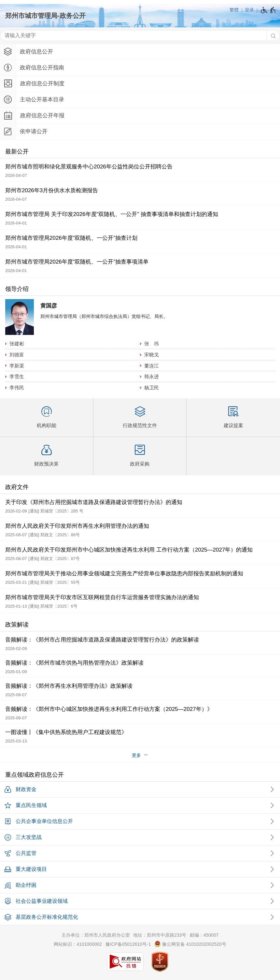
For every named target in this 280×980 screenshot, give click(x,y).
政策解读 (17, 625)
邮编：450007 (204, 935)
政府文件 (17, 487)
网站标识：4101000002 (78, 944)
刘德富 (17, 355)
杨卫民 (152, 388)
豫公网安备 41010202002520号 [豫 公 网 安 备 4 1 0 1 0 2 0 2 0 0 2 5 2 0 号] (190, 944)
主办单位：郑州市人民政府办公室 (96, 935)
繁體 (234, 10)
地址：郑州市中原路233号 (160, 935)
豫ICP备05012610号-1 (128, 944)
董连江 (152, 366)
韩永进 (152, 376)
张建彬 (17, 344)
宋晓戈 (152, 355)
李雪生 (17, 376)
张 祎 (152, 344)
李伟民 (17, 388)
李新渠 (17, 366)
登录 (249, 10)
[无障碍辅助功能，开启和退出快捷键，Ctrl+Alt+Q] (268, 10)
